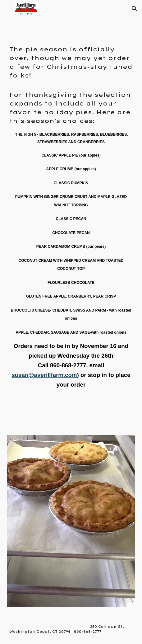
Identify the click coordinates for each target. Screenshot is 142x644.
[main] (71, 231)
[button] (7, 9)
